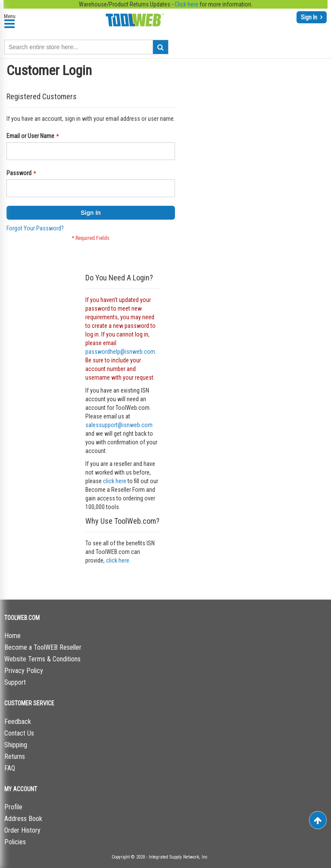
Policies (15, 842)
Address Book (23, 819)
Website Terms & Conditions (42, 659)
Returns (15, 756)
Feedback (18, 722)
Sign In (310, 17)
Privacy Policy (24, 671)
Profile (13, 807)
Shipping (16, 745)
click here (115, 481)
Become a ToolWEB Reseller (43, 647)
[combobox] (86, 47)
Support (15, 682)
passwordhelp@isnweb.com (120, 352)
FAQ (10, 768)
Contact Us (19, 733)
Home (12, 636)
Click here (186, 4)
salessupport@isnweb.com (119, 425)
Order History (22, 830)
